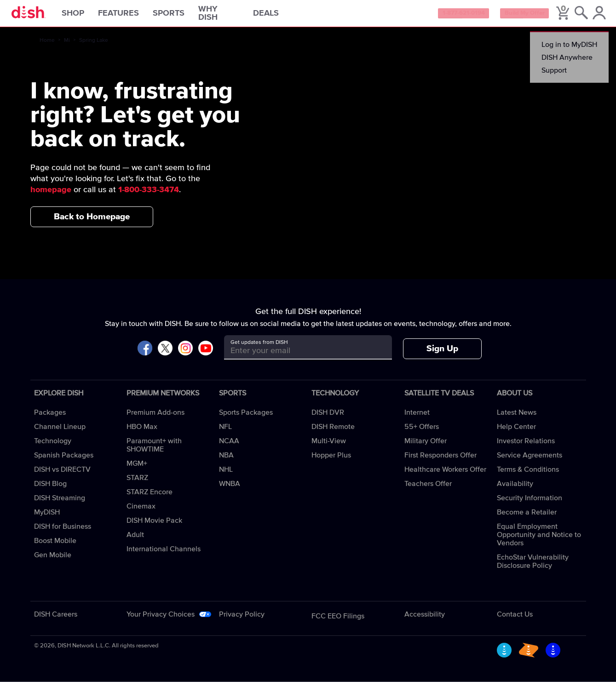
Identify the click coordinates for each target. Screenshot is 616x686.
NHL (226, 474)
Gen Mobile (53, 559)
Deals (278, 16)
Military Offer (426, 445)
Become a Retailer (527, 516)
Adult (135, 539)
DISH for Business (63, 531)
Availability (515, 488)
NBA (226, 459)
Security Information (530, 502)
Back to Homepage (92, 220)
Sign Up (442, 353)
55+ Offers (422, 431)
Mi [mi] (67, 45)
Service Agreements (530, 459)
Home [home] (47, 45)
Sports (181, 16)
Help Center (516, 431)
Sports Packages (246, 417)
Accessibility (425, 618)
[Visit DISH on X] (165, 353)
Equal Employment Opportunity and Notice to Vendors (539, 539)
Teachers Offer (428, 488)
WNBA (230, 488)
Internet (417, 417)
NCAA (229, 445)
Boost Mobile (55, 545)
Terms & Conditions (528, 474)
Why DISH (231, 16)
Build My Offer (514, 16)
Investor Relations (526, 445)
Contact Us (515, 618)
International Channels (164, 553)
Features (130, 16)
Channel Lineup (60, 431)
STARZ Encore (150, 496)
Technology (53, 445)
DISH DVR (328, 417)
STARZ (137, 482)
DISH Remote (333, 431)
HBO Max (142, 431)
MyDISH (47, 516)
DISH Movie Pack (154, 525)
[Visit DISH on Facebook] (145, 353)
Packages (50, 417)
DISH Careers (56, 618)
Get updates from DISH (259, 347)
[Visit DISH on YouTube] (206, 353)
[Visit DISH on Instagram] (185, 353)
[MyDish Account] (596, 16)
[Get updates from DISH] (300, 355)
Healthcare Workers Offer (445, 474)
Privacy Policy (242, 618)
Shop (85, 16)
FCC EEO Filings (338, 620)
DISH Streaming (60, 502)
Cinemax (141, 510)
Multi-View (329, 445)
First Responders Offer (440, 459)
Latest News (517, 417)
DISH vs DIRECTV (62, 474)
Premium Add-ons (155, 417)
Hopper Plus (331, 459)
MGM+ (137, 468)
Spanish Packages (64, 459)
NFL (225, 431)
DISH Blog (50, 488)
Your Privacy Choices (161, 618)
